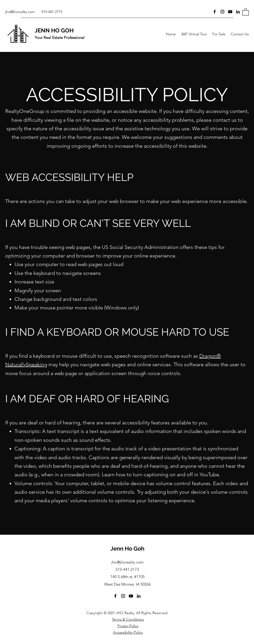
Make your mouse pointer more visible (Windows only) (77, 308)
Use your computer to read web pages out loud (69, 264)
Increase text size (34, 282)
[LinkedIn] (238, 12)
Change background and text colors (56, 299)
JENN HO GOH (54, 30)
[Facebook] (215, 12)
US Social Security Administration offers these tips (159, 247)
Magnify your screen (38, 290)
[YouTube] (230, 12)
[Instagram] (222, 12)
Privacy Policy (128, 626)
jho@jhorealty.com (20, 12)
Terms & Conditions (128, 619)
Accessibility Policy (128, 632)
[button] (246, 12)
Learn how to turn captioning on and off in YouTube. (161, 474)
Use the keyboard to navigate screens (58, 273)
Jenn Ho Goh (127, 548)
